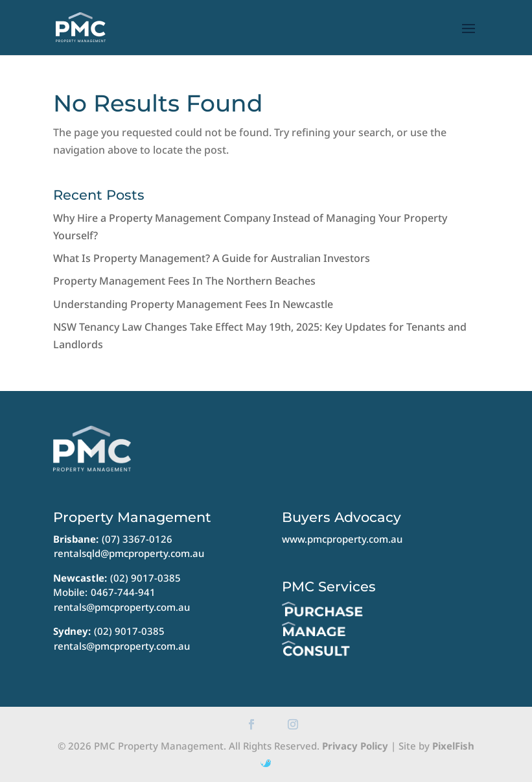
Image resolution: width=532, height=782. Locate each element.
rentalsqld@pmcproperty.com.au (129, 553)
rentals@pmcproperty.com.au (122, 607)
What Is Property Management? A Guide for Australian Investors (212, 258)
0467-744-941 (123, 592)
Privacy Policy (355, 746)
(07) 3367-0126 (137, 539)
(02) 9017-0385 (145, 578)
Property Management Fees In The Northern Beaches (184, 281)
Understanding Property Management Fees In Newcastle (193, 304)
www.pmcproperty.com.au (342, 539)
